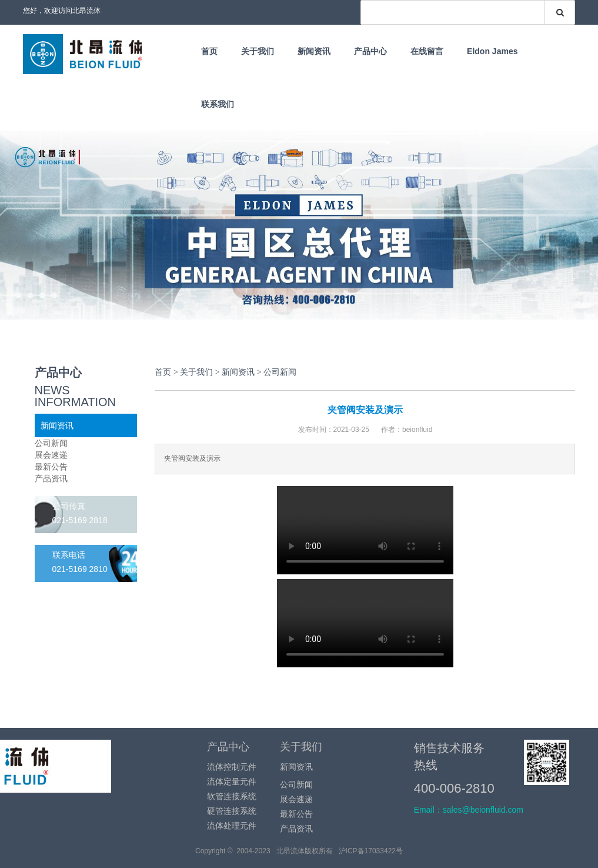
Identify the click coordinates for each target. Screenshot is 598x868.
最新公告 (51, 467)
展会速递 (51, 455)
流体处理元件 (232, 826)
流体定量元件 (232, 781)
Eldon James (492, 51)
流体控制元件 (232, 767)
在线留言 (427, 51)
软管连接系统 (232, 796)
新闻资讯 (314, 51)
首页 (209, 51)
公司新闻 (51, 443)
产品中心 (370, 51)
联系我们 (218, 104)
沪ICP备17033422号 (371, 851)
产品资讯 (51, 478)
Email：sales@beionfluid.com (469, 810)
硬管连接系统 (232, 811)
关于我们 (258, 51)
